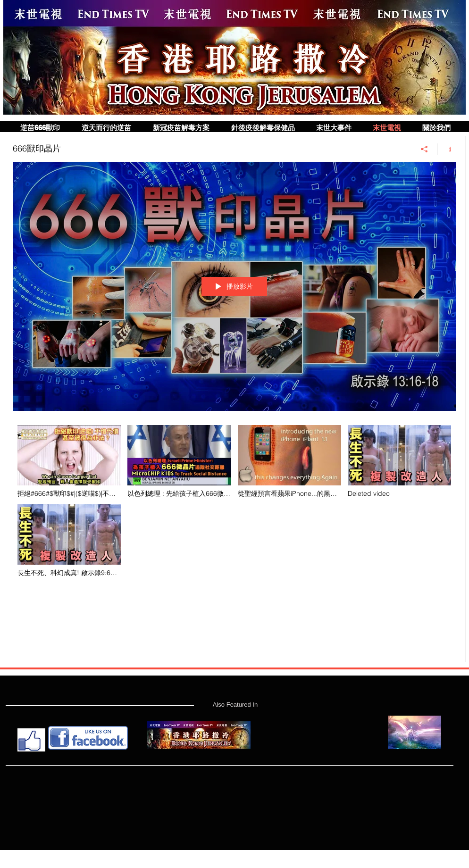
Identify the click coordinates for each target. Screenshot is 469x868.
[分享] (424, 149)
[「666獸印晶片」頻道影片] (234, 536)
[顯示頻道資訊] (447, 149)
